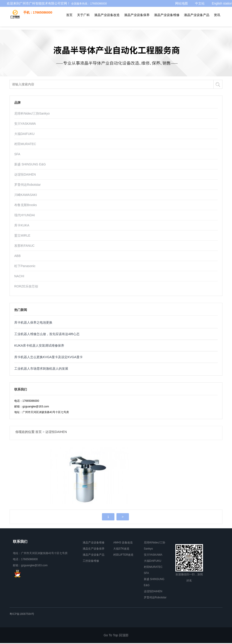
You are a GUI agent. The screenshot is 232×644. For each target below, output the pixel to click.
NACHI (19, 276)
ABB (17, 256)
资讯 (217, 18)
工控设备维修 (91, 562)
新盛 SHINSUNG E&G (30, 164)
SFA (17, 154)
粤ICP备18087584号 (22, 615)
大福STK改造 (121, 550)
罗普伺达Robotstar (28, 185)
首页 (69, 18)
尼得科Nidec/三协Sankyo (32, 113)
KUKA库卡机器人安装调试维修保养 (39, 346)
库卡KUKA (22, 225)
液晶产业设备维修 (167, 18)
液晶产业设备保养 (137, 18)
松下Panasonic (25, 266)
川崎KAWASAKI (26, 195)
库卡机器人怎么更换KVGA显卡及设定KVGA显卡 (48, 357)
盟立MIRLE (22, 235)
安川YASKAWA (25, 124)
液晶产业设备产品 (197, 18)
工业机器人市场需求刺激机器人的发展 (41, 369)
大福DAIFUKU (24, 134)
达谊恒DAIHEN (25, 174)
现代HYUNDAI (25, 215)
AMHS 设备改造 (123, 543)
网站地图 (181, 3)
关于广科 (83, 18)
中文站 (200, 3)
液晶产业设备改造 (107, 18)
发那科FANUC (24, 246)
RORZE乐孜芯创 (26, 286)
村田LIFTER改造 (123, 556)
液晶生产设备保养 (94, 550)
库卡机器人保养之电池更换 (33, 322)
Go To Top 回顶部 (116, 636)
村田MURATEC (25, 144)
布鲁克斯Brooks (26, 205)
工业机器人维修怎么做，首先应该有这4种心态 (47, 334)
